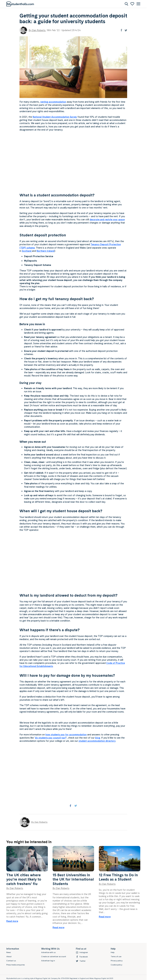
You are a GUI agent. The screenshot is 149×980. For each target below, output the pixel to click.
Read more (12, 921)
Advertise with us (48, 952)
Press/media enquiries (16, 965)
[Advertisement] (73, 162)
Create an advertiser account (54, 957)
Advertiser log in (48, 961)
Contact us (11, 961)
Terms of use (116, 957)
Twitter (81, 961)
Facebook (82, 957)
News (9, 952)
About (9, 957)
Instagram (82, 952)
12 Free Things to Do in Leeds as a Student (118, 877)
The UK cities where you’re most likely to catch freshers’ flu (24, 879)
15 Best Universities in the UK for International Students (73, 879)
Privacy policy (117, 961)
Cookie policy (116, 965)
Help (113, 952)
